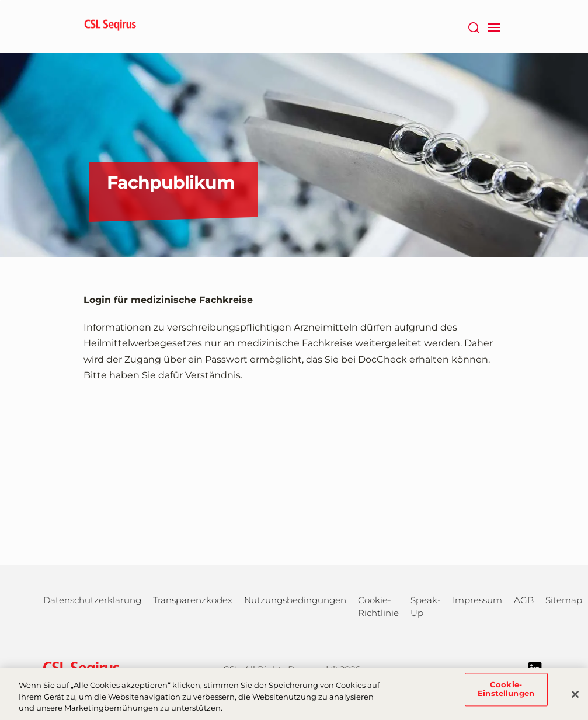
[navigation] (494, 26)
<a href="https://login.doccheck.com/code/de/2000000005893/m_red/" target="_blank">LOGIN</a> (294, 462)
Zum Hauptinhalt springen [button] (0, 0)
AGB (524, 600)
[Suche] (474, 26)
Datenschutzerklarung (92, 600)
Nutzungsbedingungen (295, 600)
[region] (294, 694)
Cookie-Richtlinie (378, 606)
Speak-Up (426, 606)
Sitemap (564, 600)
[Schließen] (575, 694)
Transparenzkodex (193, 600)
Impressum (477, 600)
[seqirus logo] (110, 26)
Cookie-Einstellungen (506, 689)
